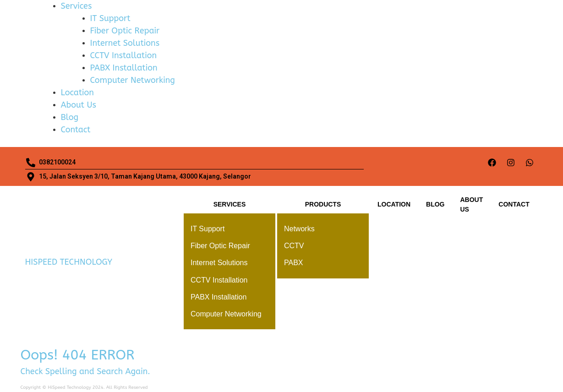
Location (77, 93)
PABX (294, 263)
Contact (76, 130)
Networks (299, 229)
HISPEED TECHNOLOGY (69, 262)
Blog (70, 117)
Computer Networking (133, 80)
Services (77, 6)
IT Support (110, 18)
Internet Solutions (125, 43)
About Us (79, 105)
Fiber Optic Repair (125, 31)
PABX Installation (124, 68)
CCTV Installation (124, 55)
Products (323, 204)
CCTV (294, 246)
